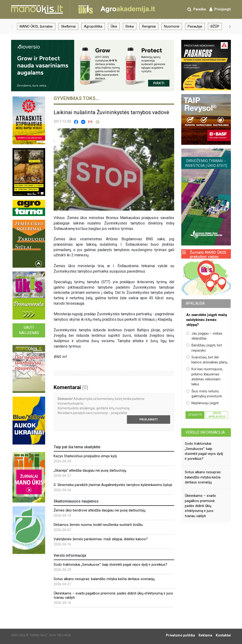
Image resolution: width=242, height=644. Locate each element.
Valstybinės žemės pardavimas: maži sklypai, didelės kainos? (101, 539)
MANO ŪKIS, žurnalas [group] (36, 26)
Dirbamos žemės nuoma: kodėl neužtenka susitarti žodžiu (98, 525)
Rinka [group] (130, 26)
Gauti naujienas (29, 330)
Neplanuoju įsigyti (202, 403)
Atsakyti (195, 415)
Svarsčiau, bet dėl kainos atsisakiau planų (207, 360)
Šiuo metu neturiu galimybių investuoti (204, 394)
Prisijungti (149, 420)
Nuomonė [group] (172, 26)
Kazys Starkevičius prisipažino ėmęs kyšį (85, 456)
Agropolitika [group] (93, 26)
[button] (12, 26)
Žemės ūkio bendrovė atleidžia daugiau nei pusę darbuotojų (99, 510)
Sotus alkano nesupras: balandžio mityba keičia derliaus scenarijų (104, 579)
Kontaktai (223, 635)
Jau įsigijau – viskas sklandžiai (204, 336)
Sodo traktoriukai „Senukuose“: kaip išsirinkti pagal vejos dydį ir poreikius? (110, 565)
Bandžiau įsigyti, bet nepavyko (204, 348)
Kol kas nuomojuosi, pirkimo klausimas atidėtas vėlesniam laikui (205, 377)
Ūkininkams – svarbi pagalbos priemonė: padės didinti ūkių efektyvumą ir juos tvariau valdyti (200, 506)
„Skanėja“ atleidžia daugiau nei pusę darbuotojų (90, 470)
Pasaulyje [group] (195, 26)
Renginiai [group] (149, 26)
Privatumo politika (180, 635)
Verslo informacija (205, 432)
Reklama (205, 635)
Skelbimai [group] (68, 26)
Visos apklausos (217, 415)
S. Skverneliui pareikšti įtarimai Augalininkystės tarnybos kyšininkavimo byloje (113, 485)
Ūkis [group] (114, 26)
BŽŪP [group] (215, 26)
